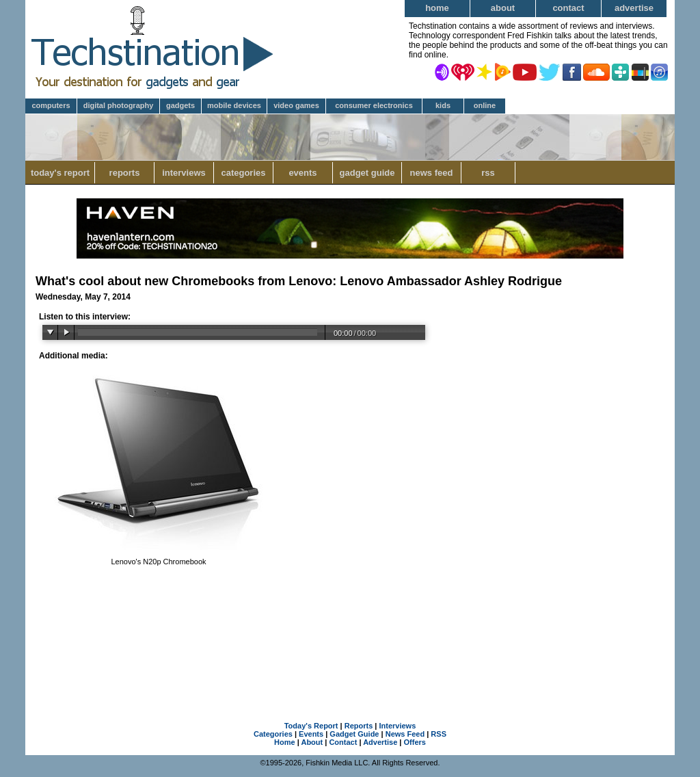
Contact (568, 8)
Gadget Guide (367, 173)
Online (485, 105)
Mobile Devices (234, 105)
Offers (415, 742)
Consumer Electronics (374, 105)
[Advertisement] (350, 637)
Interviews (184, 173)
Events (302, 173)
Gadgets (180, 105)
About (503, 8)
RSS (488, 173)
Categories (243, 173)
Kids (443, 105)
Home (437, 8)
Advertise (634, 8)
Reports (125, 173)
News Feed (432, 173)
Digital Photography (119, 105)
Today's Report (60, 173)
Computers (51, 105)
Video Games (296, 105)
